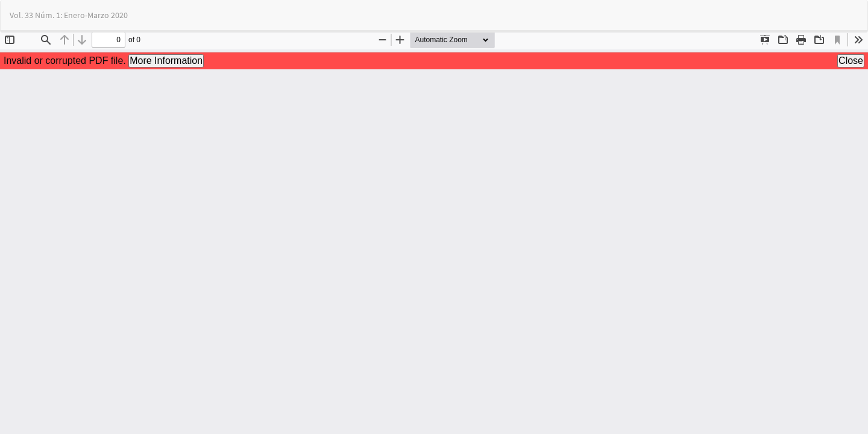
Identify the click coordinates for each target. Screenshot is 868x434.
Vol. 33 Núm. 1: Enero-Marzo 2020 (69, 15)
